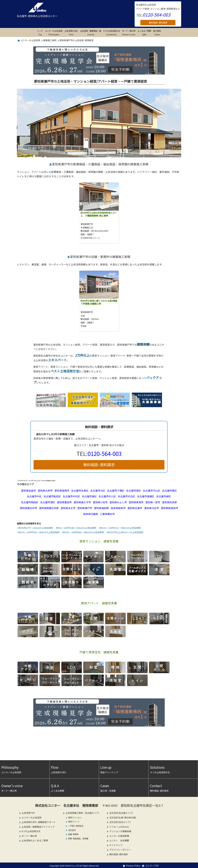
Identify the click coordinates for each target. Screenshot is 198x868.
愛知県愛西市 (62, 491)
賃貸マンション (75, 817)
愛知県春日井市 (28, 508)
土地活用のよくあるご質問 (35, 840)
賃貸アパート (74, 822)
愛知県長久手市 (82, 502)
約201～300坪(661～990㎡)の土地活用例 (84, 532)
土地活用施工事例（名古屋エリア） (83, 813)
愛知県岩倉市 (28, 491)
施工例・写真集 (124, 788)
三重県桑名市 (107, 514)
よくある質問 (74, 788)
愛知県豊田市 (64, 502)
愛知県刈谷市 (152, 508)
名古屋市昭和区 (52, 496)
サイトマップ (116, 845)
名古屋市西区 (170, 491)
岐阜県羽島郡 (91, 514)
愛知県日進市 (135, 508)
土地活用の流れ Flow (71, 33)
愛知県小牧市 (100, 502)
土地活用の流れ (74, 769)
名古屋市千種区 (116, 491)
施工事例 (157, 33)
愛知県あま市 (68, 508)
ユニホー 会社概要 (119, 840)
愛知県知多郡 (170, 502)
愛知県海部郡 (101, 508)
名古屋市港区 (48, 502)
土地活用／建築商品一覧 (91, 33)
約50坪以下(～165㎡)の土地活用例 (36, 528)
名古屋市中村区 (71, 496)
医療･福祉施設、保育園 (78, 838)
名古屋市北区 (98, 491)
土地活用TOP (28, 813)
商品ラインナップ (124, 769)
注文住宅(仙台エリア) (120, 822)
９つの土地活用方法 (173, 769)
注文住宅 (72, 830)
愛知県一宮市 (153, 502)
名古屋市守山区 (152, 491)
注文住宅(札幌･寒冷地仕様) (123, 818)
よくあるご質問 (144, 33)
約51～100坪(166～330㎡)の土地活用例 (77, 528)
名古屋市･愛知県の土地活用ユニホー (37, 16)
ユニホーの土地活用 (54, 33)
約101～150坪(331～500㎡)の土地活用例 (120, 528)
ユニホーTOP (152, 866)
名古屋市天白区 (127, 496)
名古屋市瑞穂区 (146, 496)
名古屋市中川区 (107, 496)
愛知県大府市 (45, 491)
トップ (40, 33)
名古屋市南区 (89, 496)
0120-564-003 (157, 15)
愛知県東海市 (136, 502)
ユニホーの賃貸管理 (119, 836)
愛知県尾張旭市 (170, 508)
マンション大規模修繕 (120, 831)
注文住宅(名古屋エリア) (121, 813)
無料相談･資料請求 (158, 23)
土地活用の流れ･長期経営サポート (39, 822)
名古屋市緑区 (164, 496)
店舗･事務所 (73, 834)
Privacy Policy (133, 866)
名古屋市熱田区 (30, 502)
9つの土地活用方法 (112, 33)
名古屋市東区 (134, 491)
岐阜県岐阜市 (118, 508)
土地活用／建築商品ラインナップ (38, 827)
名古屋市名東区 (80, 491)
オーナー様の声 (129, 33)
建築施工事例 (50, 40)
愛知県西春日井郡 (49, 508)
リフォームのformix (119, 827)
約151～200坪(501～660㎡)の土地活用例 (39, 532)
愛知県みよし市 (118, 502)
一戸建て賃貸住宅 (76, 826)
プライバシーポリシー (120, 850)
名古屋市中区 (34, 496)
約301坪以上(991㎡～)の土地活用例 (125, 532)
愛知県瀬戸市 (85, 508)
